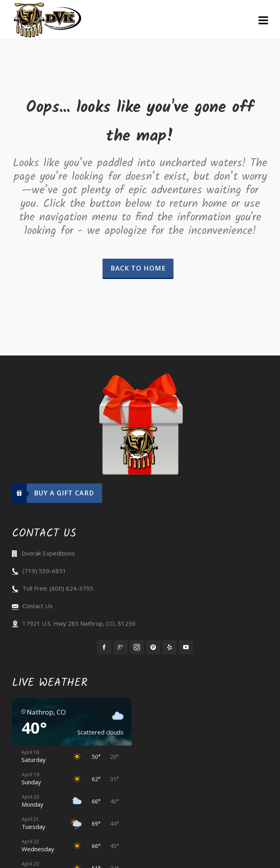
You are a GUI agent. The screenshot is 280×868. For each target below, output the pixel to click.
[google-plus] (120, 647)
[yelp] (170, 647)
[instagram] (137, 647)
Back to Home (138, 268)
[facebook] (104, 647)
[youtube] (186, 647)
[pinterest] (153, 647)
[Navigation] (263, 20)
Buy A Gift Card (53, 493)
